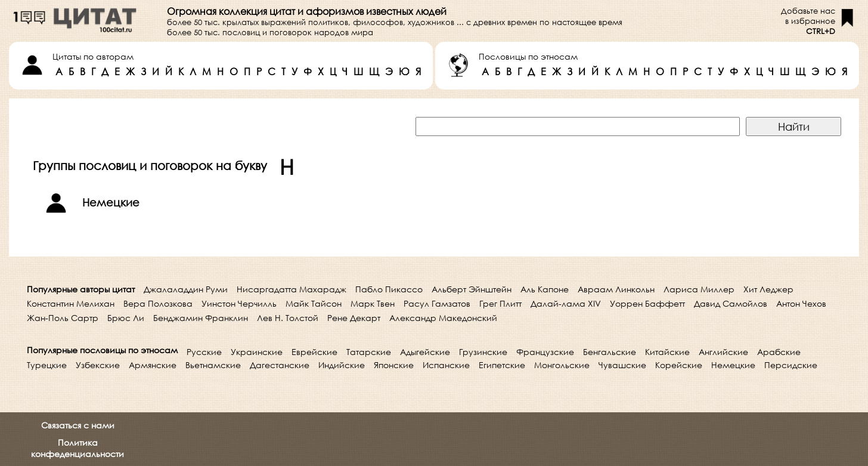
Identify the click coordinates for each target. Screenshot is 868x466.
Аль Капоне (545, 289)
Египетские (502, 365)
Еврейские (314, 352)
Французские (545, 352)
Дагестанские (280, 365)
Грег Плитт (500, 303)
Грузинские (483, 352)
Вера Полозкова (158, 303)
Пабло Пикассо (389, 289)
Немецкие (733, 365)
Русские (204, 352)
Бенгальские (610, 352)
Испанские (446, 365)
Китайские (667, 352)
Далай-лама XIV (566, 303)
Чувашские (622, 365)
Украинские (257, 352)
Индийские (342, 365)
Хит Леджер (768, 289)
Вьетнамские (213, 365)
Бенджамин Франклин (201, 318)
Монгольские (562, 365)
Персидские (791, 365)
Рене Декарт (354, 318)
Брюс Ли (126, 318)
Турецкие (47, 365)
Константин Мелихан (71, 303)
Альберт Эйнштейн (472, 289)
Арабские (779, 352)
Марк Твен (373, 303)
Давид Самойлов (731, 303)
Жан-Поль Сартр (63, 318)
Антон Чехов (801, 303)
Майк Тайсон (314, 303)
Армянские (153, 365)
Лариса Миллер (699, 289)
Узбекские (98, 365)
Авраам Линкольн (616, 289)
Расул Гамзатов (437, 303)
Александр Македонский (443, 318)
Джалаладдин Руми (186, 289)
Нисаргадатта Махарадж (292, 289)
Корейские (679, 365)
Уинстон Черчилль (239, 303)
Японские (394, 365)
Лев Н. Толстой (288, 318)
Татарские (369, 352)
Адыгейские (425, 352)
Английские (723, 352)
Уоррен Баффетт (647, 303)
